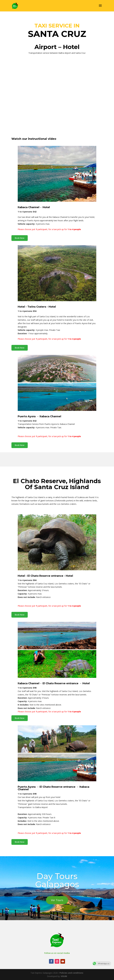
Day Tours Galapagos (57, 880)
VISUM (64, 976)
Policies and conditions (71, 973)
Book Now (20, 238)
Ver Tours (57, 900)
